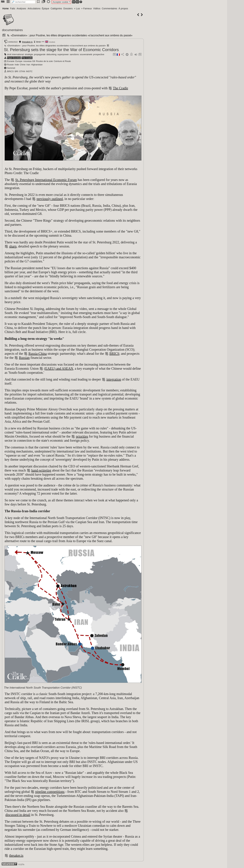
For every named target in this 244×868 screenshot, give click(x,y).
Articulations (34, 8)
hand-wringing (41, 470)
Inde (17, 65)
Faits (13, 8)
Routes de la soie (44, 61)
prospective (99, 54)
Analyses (21, 8)
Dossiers (68, 8)
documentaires (12, 30)
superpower (63, 54)
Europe (19, 61)
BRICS (10, 71)
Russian (24, 358)
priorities (82, 436)
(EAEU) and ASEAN (59, 368)
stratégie (29, 54)
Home (6, 8)
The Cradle (27, 58)
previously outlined (50, 199)
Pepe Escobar (14, 58)
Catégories (56, 8)
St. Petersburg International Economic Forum (46, 180)
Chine (23, 65)
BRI (16, 71)
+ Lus (77, 8)
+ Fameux (87, 8)
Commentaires (109, 8)
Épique (46, 8)
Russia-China (38, 354)
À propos (123, 8)
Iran (28, 65)
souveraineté (86, 54)
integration (114, 379)
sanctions (74, 54)
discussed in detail (18, 815)
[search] (23, 2)
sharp (13, 246)
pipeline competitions (50, 792)
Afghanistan (37, 65)
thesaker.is (27, 42)
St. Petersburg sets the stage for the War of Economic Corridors (61, 50)
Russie (10, 65)
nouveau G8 (29, 61)
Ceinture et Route (62, 61)
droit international (15, 54)
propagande (40, 54)
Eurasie (11, 61)
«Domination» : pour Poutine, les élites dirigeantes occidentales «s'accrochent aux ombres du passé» (69, 35)
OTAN (22, 71)
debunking (51, 54)
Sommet (11, 68)
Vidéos (97, 8)
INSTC (29, 71)
